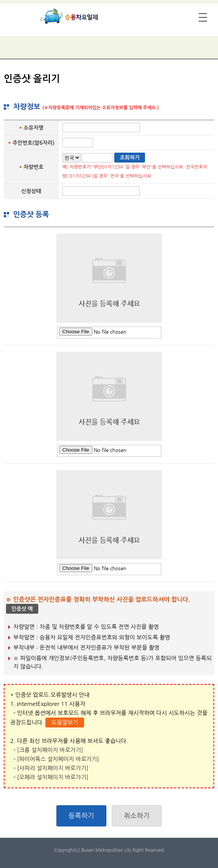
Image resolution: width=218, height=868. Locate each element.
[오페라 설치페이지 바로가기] (53, 777)
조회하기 (130, 158)
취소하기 (137, 816)
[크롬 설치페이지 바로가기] (50, 750)
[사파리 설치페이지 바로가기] (53, 768)
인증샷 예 (22, 609)
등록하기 (81, 816)
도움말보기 (65, 722)
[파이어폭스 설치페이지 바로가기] (58, 759)
